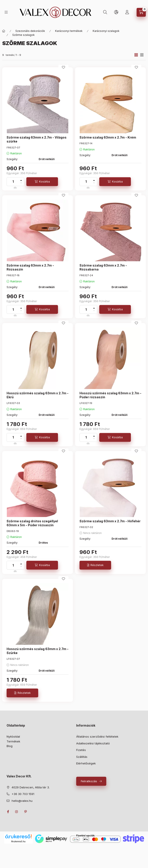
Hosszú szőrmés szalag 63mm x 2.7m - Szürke (38, 651)
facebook (8, 812)
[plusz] (21, 180)
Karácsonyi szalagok (106, 31)
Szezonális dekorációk (30, 31)
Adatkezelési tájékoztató (93, 743)
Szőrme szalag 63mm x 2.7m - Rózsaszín (30, 267)
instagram (17, 812)
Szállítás (82, 757)
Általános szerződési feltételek (97, 736)
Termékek (13, 741)
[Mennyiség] (13, 182)
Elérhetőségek (86, 763)
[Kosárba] (42, 182)
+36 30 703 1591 (23, 794)
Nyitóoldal (13, 736)
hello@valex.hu (22, 801)
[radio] (142, 55)
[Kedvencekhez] (63, 67)
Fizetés (81, 750)
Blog (10, 746)
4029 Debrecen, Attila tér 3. (31, 787)
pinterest (25, 812)
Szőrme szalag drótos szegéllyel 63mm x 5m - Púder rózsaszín (32, 523)
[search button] (105, 12)
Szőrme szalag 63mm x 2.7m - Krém (108, 137)
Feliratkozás (89, 781)
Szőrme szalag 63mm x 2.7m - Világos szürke (37, 139)
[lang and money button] (116, 12)
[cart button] (141, 12)
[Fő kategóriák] (4, 31)
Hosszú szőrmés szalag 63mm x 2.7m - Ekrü (38, 395)
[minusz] (21, 183)
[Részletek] (95, 565)
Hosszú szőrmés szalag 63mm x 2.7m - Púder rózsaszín (110, 395)
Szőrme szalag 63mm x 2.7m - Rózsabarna (103, 267)
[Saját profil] (127, 12)
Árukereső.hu (18, 841)
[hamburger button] (6, 12)
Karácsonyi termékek (69, 31)
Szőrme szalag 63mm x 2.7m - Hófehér (110, 521)
